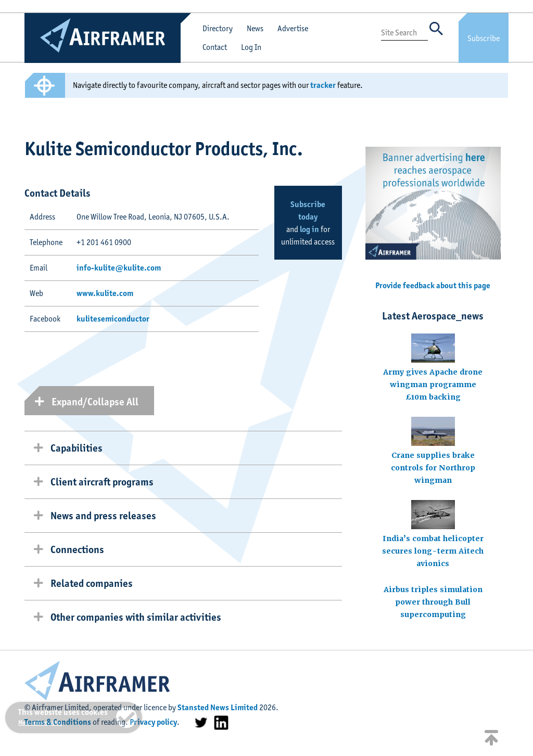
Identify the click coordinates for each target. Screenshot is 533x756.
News (255, 28)
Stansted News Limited (218, 707)
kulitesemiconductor (113, 319)
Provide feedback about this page (433, 285)
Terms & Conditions (58, 722)
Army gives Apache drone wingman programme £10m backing (433, 385)
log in (309, 229)
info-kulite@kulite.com (119, 268)
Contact (215, 47)
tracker (323, 85)
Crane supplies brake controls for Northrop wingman (433, 468)
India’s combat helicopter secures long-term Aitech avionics (433, 551)
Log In (251, 47)
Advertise (293, 28)
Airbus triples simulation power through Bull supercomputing (433, 602)
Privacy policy (153, 722)
